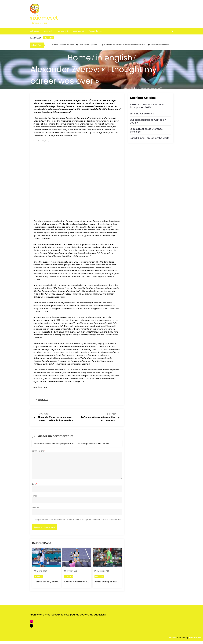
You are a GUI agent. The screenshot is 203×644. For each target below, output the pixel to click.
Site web (35, 511)
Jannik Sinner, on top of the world (54, 585)
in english (48, 31)
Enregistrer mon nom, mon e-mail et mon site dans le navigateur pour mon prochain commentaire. (78, 523)
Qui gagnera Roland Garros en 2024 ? (148, 121)
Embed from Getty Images (42, 141)
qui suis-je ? (63, 31)
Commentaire (38, 454)
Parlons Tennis (95, 31)
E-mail (35, 499)
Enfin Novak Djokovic (89, 45)
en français (34, 31)
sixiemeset (44, 18)
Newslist (173, 641)
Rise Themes (195, 641)
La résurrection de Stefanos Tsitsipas (146, 130)
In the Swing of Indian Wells (111, 585)
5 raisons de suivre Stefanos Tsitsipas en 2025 (54, 45)
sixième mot (78, 31)
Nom (34, 487)
